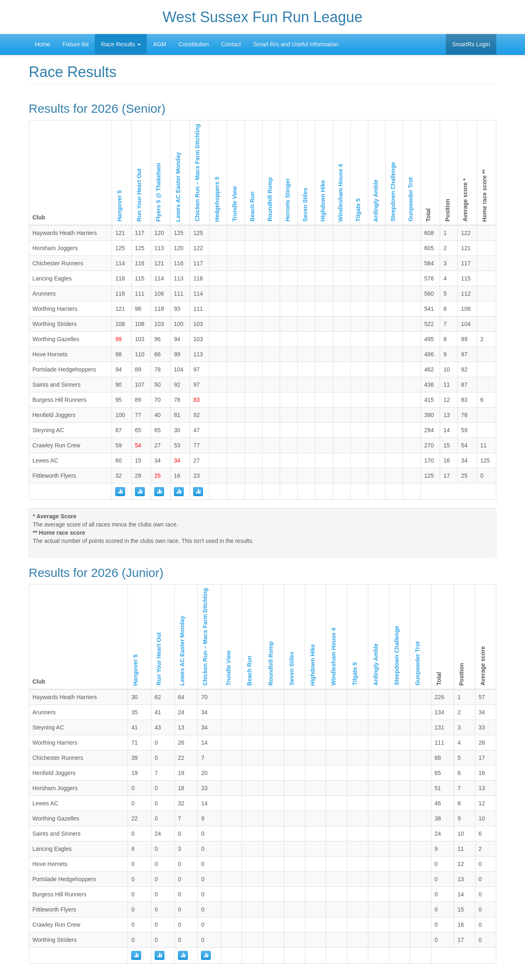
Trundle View (235, 204)
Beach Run (252, 206)
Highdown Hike (323, 201)
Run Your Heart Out (139, 195)
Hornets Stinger (288, 200)
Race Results (121, 44)
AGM (160, 44)
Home (42, 44)
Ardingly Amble (376, 201)
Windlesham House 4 (340, 193)
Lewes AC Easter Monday (178, 187)
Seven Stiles (305, 205)
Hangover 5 (119, 206)
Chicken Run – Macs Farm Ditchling (197, 173)
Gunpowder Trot (411, 199)
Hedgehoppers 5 (217, 199)
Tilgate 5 (358, 210)
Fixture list (75, 44)
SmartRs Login (471, 44)
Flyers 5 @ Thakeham (158, 192)
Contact (231, 44)
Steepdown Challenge (393, 192)
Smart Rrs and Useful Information (296, 44)
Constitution (194, 44)
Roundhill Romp (270, 199)
